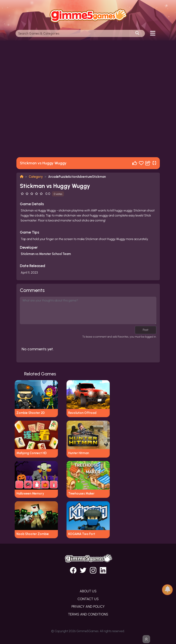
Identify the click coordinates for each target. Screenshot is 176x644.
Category (36, 177)
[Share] (148, 163)
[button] (167, 589)
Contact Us (88, 599)
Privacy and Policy (88, 606)
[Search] (73, 33)
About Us (88, 591)
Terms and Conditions (88, 614)
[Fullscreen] (154, 163)
